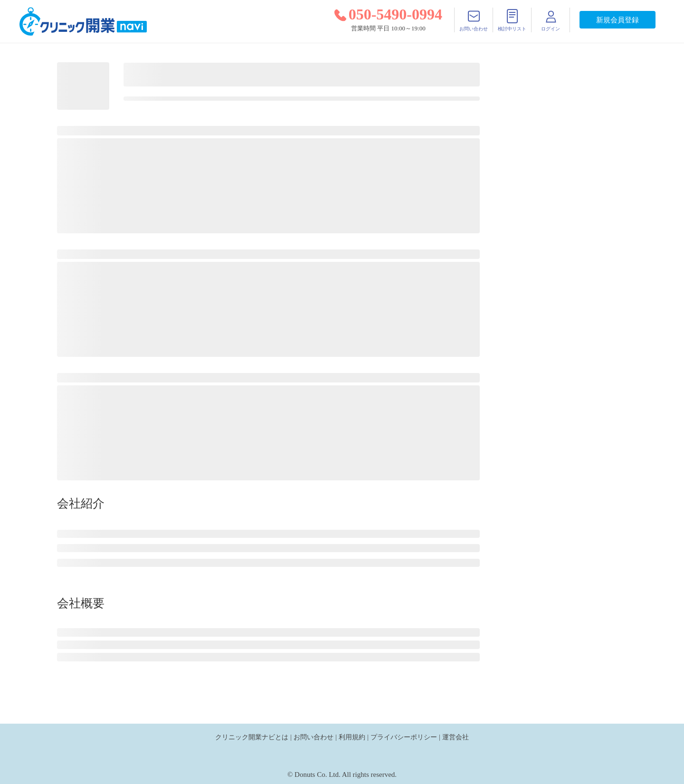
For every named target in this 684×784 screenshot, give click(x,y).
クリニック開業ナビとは (252, 737)
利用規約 (352, 737)
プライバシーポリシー (404, 737)
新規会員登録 (617, 20)
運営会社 (456, 737)
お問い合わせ (313, 737)
